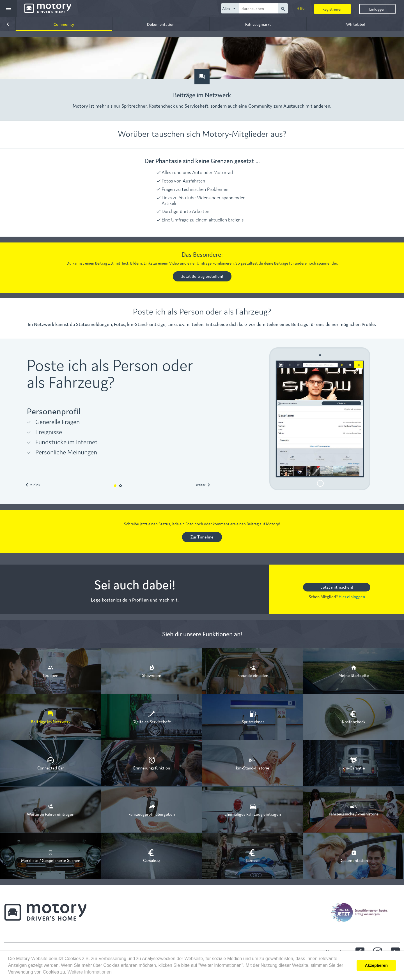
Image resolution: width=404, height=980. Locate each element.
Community (64, 24)
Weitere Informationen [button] (89, 972)
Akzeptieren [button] (376, 965)
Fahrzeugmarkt (258, 24)
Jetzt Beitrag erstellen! (202, 276)
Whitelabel (355, 24)
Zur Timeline (202, 537)
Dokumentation (161, 24)
